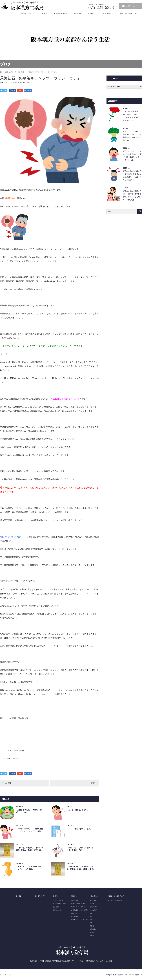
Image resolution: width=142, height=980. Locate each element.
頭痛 (91, 913)
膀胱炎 (92, 926)
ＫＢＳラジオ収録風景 (115, 900)
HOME (44, 14)
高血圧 (92, 936)
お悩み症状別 (106, 14)
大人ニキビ (93, 910)
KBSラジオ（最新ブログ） (129, 14)
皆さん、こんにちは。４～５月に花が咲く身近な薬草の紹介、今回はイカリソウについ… (132, 175)
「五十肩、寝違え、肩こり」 (78, 810)
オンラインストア (28, 14)
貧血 (91, 923)
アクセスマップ (58, 900)
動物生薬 (74, 913)
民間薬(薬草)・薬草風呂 (79, 907)
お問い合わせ (132, 6)
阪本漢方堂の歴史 (60, 14)
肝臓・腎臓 (26, 83)
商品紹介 (91, 14)
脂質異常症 (93, 929)
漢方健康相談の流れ (59, 904)
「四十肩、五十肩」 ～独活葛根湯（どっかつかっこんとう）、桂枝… (29, 830)
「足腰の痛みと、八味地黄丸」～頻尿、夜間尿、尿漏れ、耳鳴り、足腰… (81, 868)
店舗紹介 (77, 14)
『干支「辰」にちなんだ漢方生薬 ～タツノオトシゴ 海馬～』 (30, 868)
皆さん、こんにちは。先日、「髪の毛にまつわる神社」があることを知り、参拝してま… (132, 195)
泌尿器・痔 (18, 83)
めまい (92, 904)
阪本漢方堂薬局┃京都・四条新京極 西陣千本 (128, 975)
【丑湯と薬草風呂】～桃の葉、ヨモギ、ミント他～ (29, 811)
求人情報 (56, 907)
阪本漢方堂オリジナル (78, 904)
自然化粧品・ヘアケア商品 (80, 910)
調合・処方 (75, 900)
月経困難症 (93, 907)
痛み (12, 83)
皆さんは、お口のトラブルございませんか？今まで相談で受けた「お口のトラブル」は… (132, 156)
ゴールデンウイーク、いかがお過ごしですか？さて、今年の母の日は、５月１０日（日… (132, 116)
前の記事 (8, 783)
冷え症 (92, 932)
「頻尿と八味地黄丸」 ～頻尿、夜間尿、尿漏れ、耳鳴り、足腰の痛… (29, 849)
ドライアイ (93, 900)
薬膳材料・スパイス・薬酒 (80, 920)
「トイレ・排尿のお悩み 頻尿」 (79, 829)
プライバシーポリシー (7, 975)
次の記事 (91, 783)
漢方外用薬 (75, 916)
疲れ (91, 916)
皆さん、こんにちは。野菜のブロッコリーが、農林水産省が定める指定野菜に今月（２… (132, 136)
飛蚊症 (92, 920)
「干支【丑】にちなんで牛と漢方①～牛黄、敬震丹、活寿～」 (81, 849)
